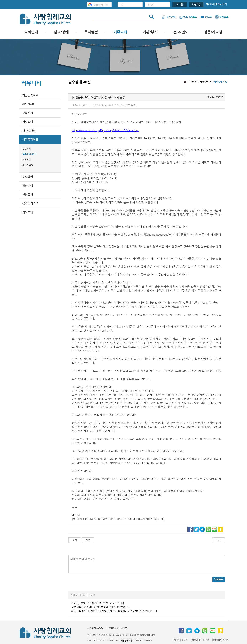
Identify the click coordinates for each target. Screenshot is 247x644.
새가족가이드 (30, 140)
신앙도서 (28, 195)
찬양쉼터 (28, 186)
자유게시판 (29, 104)
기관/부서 (150, 32)
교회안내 (31, 32)
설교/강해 (61, 32)
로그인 (180, 4)
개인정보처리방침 (95, 628)
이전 (75, 540)
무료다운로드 (188, 17)
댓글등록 (219, 579)
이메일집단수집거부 (118, 628)
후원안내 (169, 17)
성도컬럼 (28, 122)
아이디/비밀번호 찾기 (216, 4)
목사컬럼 (91, 32)
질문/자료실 (213, 32)
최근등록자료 (30, 95)
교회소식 (28, 113)
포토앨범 (28, 177)
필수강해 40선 (29, 154)
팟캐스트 (222, 17)
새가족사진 (29, 131)
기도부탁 (28, 212)
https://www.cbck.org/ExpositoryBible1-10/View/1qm (105, 130)
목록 (219, 540)
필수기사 (27, 149)
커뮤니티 (120, 32)
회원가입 (196, 4)
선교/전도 (181, 32)
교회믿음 (27, 160)
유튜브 (206, 17)
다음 (88, 540)
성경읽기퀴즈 (30, 203)
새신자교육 (28, 165)
